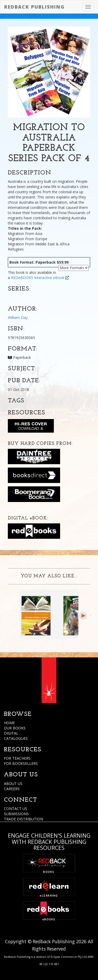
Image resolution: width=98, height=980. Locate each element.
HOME (9, 723)
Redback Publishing (34, 7)
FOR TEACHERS (17, 758)
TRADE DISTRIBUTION (24, 819)
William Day (18, 317)
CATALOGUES (16, 738)
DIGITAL (11, 733)
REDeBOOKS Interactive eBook (40, 278)
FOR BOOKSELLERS (21, 763)
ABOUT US (13, 784)
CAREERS (12, 789)
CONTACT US (16, 809)
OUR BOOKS (15, 728)
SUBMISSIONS (16, 814)
